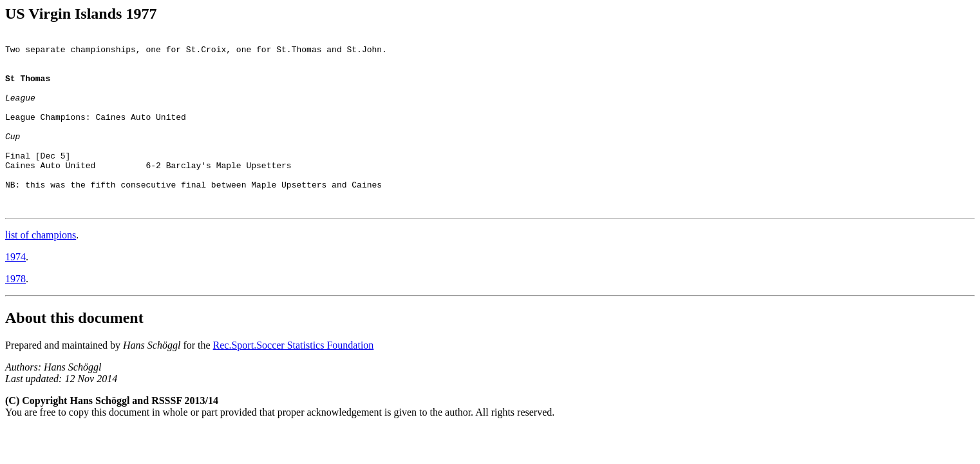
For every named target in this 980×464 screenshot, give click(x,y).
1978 (15, 314)
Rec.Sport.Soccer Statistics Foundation (294, 380)
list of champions (41, 270)
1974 (15, 292)
